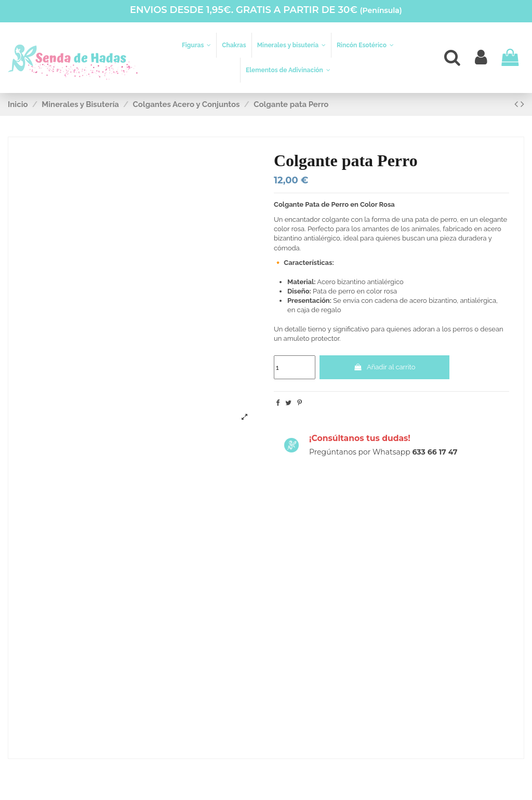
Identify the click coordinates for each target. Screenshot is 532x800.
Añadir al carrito (384, 367)
